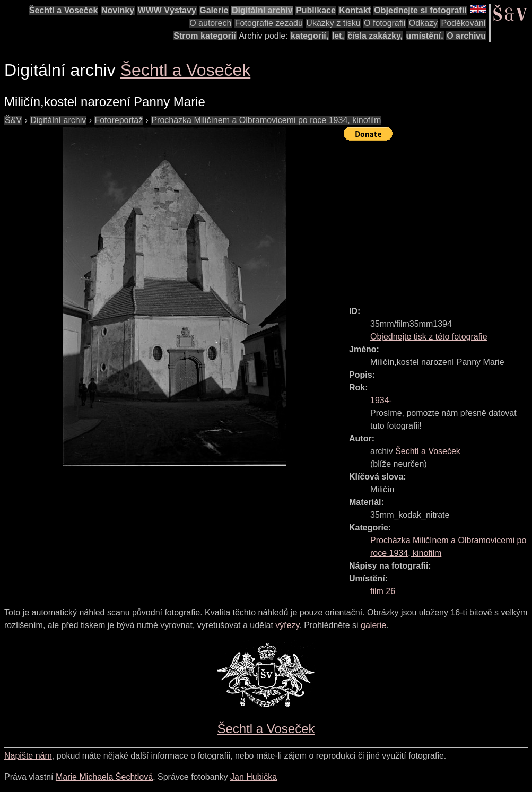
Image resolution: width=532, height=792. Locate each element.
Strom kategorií (204, 36)
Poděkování (463, 23)
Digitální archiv (262, 10)
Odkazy (423, 23)
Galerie (214, 10)
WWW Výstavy (167, 10)
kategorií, (309, 36)
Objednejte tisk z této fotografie (429, 337)
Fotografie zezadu (269, 23)
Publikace (316, 10)
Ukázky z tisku (333, 23)
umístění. (425, 36)
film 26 (383, 591)
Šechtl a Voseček (64, 10)
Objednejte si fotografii (420, 10)
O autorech (210, 23)
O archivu (466, 36)
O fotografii (385, 23)
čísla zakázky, (375, 36)
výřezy (287, 625)
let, (338, 36)
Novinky (118, 10)
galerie (373, 625)
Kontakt (355, 10)
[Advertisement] (438, 219)
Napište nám (28, 756)
